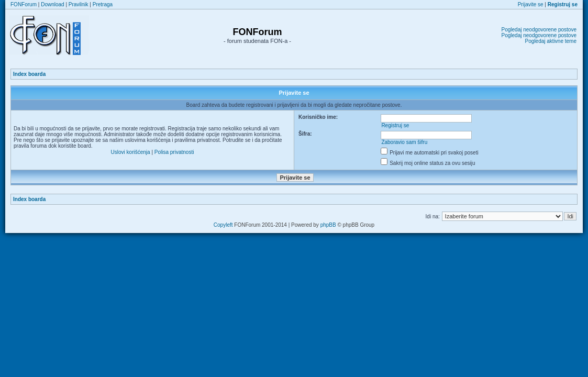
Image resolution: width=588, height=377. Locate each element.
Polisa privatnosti (174, 152)
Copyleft (223, 225)
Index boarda (29, 74)
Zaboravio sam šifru (404, 142)
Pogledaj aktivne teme (551, 41)
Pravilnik (79, 4)
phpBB (328, 225)
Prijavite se (531, 4)
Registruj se (395, 125)
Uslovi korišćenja (131, 152)
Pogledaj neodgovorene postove (539, 30)
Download (52, 4)
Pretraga (103, 4)
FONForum (24, 4)
